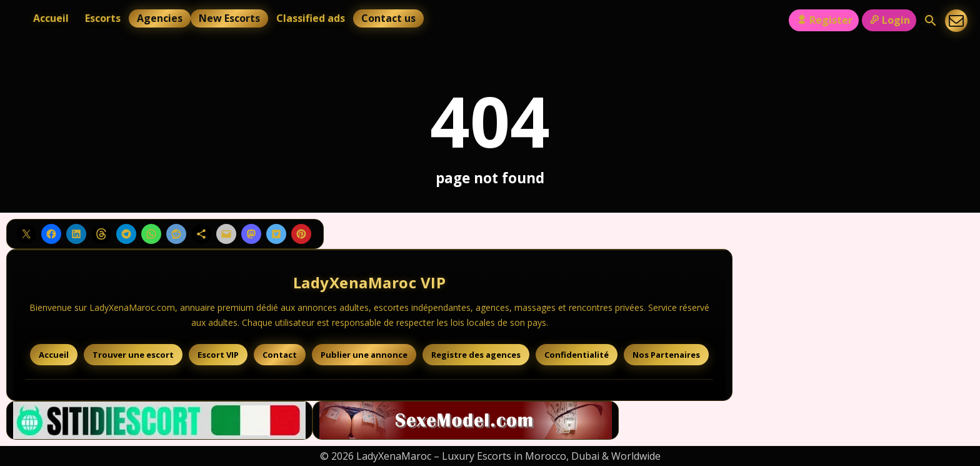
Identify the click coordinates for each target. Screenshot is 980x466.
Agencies (160, 18)
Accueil (51, 18)
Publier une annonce (364, 355)
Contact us (388, 18)
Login (889, 20)
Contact (280, 355)
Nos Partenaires (666, 355)
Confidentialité (577, 355)
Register (823, 20)
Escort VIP (218, 355)
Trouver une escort (133, 355)
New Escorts (229, 18)
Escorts (103, 18)
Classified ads (311, 18)
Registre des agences (476, 355)
